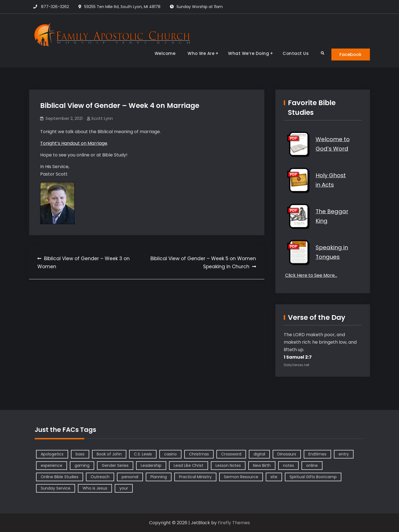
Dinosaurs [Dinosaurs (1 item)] (287, 454)
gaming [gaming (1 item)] (82, 465)
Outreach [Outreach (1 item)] (100, 477)
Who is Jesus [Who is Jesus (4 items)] (95, 488)
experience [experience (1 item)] (52, 465)
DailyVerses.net (296, 365)
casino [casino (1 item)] (170, 454)
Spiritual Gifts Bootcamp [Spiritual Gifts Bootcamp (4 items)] (313, 477)
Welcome (165, 53)
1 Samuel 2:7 (298, 357)
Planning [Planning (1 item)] (159, 477)
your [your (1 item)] (124, 488)
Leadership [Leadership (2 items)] (151, 465)
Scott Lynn (102, 119)
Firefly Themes (234, 523)
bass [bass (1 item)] (80, 454)
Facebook (350, 55)
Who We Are (200, 53)
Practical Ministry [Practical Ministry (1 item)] (195, 477)
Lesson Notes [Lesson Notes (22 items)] (228, 465)
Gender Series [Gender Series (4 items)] (115, 465)
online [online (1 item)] (312, 465)
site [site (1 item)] (274, 477)
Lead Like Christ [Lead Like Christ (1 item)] (189, 465)
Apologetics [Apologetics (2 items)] (52, 454)
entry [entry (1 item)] (344, 454)
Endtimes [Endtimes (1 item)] (317, 454)
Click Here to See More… (311, 276)
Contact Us (295, 53)
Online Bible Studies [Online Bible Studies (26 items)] (60, 477)
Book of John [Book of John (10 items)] (109, 454)
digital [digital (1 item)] (259, 454)
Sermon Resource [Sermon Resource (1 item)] (241, 477)
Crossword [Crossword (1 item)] (231, 454)
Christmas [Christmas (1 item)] (199, 454)
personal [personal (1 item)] (130, 477)
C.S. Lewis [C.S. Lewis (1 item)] (143, 454)
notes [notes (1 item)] (288, 465)
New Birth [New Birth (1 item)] (262, 465)
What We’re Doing (248, 53)
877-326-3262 (55, 7)
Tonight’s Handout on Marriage (74, 143)
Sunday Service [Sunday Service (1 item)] (56, 488)
